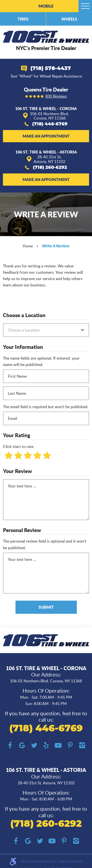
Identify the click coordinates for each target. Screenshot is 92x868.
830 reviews (56, 96)
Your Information (23, 347)
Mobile (46, 6)
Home (28, 246)
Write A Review (56, 246)
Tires (23, 19)
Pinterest (70, 745)
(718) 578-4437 (51, 68)
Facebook (10, 745)
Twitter (34, 745)
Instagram (82, 745)
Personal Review (22, 530)
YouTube (58, 745)
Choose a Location (24, 315)
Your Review (17, 471)
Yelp (46, 745)
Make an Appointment (46, 136)
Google (22, 745)
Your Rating (17, 435)
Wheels (69, 19)
